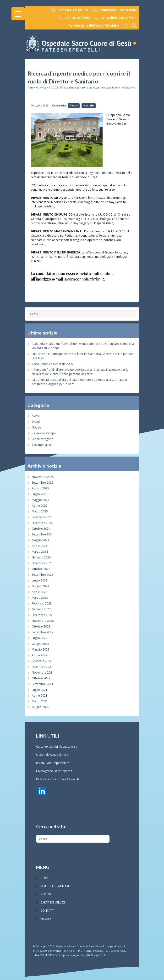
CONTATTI (47, 911)
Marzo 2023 (40, 598)
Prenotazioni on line (69, 10)
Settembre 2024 (43, 534)
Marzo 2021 (40, 701)
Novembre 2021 (43, 672)
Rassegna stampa (44, 433)
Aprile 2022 (40, 655)
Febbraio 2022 (42, 661)
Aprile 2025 (40, 506)
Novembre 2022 (43, 621)
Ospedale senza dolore (52, 755)
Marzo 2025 (40, 511)
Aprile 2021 (40, 695)
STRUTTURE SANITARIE (55, 886)
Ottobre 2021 (41, 678)
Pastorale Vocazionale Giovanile (58, 779)
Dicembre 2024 (42, 523)
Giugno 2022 (40, 644)
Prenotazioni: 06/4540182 (114, 10)
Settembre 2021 (43, 684)
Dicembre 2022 (42, 615)
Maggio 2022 (41, 649)
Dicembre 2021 (42, 667)
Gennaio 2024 (41, 557)
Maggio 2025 (41, 500)
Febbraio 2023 (42, 603)
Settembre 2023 (43, 575)
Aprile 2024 (40, 546)
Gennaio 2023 (41, 609)
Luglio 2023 (40, 580)
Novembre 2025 (43, 477)
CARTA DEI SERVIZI (53, 902)
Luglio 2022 (40, 638)
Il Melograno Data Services (54, 771)
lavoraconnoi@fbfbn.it (84, 279)
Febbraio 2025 (42, 517)
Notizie (89, 105)
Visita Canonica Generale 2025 (52, 364)
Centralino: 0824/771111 (115, 18)
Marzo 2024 (40, 552)
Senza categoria (43, 439)
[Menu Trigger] (18, 14)
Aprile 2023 (40, 592)
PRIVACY (46, 919)
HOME (45, 878)
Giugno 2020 (40, 707)
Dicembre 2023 (42, 563)
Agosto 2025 (40, 488)
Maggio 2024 (41, 540)
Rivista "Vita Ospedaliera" (53, 763)
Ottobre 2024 (41, 529)
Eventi (36, 422)
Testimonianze (42, 445)
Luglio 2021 (40, 690)
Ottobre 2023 (41, 569)
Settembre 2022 (43, 632)
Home (43, 87)
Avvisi (74, 105)
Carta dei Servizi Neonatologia (57, 747)
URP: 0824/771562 (74, 18)
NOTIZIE (53, 87)
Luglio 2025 (40, 494)
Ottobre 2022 (41, 626)
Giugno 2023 (40, 586)
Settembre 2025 (43, 483)
